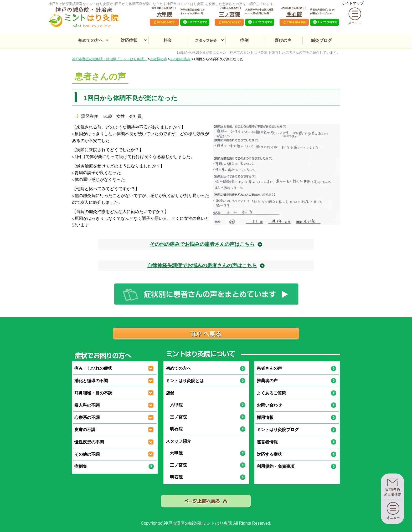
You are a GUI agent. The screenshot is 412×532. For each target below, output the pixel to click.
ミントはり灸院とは (185, 381)
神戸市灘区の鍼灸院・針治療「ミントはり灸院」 (110, 59)
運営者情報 (267, 442)
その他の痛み (180, 59)
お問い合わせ (269, 405)
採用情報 (265, 417)
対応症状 (129, 40)
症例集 (81, 466)
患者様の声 (159, 59)
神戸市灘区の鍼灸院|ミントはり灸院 (198, 523)
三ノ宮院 (229, 14)
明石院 (294, 14)
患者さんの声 (269, 368)
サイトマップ (353, 3)
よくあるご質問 (271, 393)
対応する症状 (269, 454)
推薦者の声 (267, 381)
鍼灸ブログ (321, 40)
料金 (168, 40)
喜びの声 (283, 40)
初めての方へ (91, 40)
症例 (244, 40)
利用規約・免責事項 (276, 466)
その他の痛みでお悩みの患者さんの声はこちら (202, 244)
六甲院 (164, 14)
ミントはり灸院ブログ (278, 430)
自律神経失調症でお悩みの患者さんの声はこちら (202, 265)
